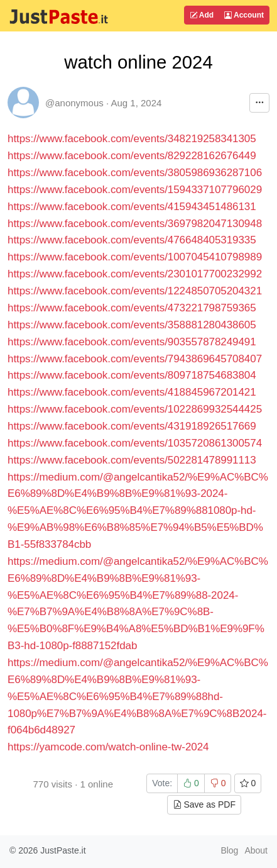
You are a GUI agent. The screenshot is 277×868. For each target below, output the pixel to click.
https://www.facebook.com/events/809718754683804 (132, 375)
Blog (229, 850)
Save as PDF (204, 804)
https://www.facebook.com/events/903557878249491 (132, 342)
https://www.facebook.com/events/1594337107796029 (135, 190)
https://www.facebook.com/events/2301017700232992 (135, 274)
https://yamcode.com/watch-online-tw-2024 (108, 747)
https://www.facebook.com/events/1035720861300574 (135, 443)
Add (202, 15)
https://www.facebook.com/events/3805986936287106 (135, 173)
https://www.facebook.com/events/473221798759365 (132, 308)
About (256, 850)
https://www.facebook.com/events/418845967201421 (132, 392)
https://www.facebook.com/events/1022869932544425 (135, 409)
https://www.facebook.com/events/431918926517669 (132, 426)
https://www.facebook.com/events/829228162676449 (132, 156)
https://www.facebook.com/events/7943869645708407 (135, 359)
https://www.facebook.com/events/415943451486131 (132, 207)
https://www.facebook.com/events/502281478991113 (132, 460)
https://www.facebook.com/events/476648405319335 (132, 240)
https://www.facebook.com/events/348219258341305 (132, 139)
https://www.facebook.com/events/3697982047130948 (135, 224)
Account (244, 15)
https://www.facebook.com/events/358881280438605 (132, 325)
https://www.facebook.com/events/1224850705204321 (135, 291)
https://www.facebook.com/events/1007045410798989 (135, 257)
